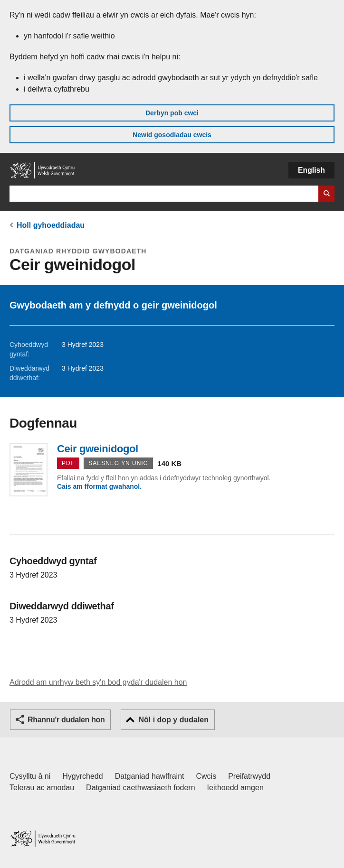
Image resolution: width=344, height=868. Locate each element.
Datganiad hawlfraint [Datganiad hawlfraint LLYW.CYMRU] (150, 776)
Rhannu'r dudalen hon (66, 720)
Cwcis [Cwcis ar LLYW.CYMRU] (206, 776)
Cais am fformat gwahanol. (99, 486)
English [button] (311, 170)
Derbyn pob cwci (172, 113)
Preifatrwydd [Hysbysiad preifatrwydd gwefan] (249, 776)
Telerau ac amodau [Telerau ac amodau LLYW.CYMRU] (42, 788)
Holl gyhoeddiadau (51, 225)
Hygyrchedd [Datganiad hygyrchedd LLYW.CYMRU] (82, 776)
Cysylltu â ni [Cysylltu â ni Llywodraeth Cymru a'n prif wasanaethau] (30, 776)
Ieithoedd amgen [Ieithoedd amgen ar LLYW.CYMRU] (235, 788)
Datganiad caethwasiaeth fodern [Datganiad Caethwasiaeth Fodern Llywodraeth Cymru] (141, 788)
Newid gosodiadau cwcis (172, 135)
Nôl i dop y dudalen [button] (173, 720)
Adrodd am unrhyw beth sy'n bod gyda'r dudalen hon (98, 682)
